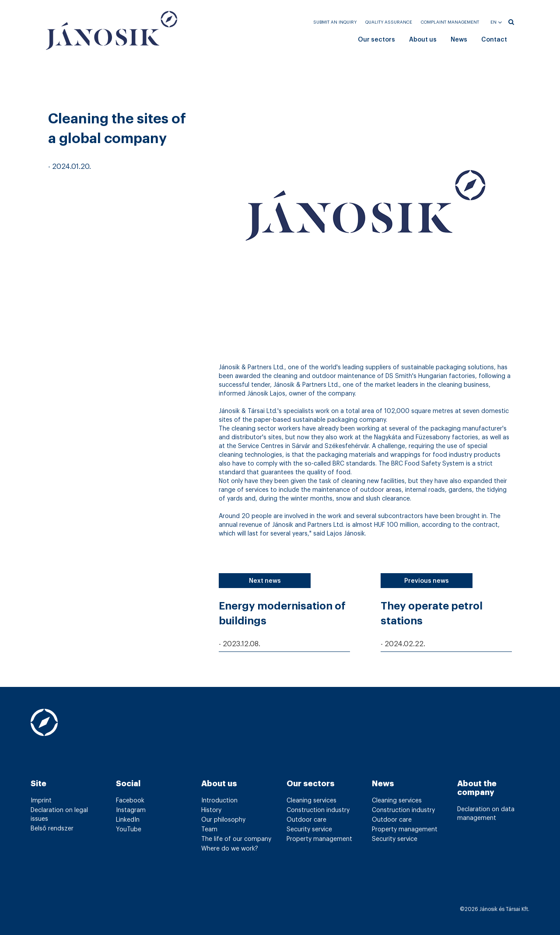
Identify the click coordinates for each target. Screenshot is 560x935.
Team (209, 830)
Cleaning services (311, 801)
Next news (265, 581)
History (211, 810)
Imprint (41, 801)
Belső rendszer (52, 829)
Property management (319, 839)
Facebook (130, 801)
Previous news (427, 581)
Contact (494, 40)
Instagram (131, 810)
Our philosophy (223, 820)
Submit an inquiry (335, 22)
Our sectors (376, 40)
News (459, 40)
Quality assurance (389, 22)
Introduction (219, 801)
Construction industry (318, 810)
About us (423, 40)
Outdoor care (306, 820)
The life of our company (236, 839)
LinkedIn (128, 820)
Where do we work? (230, 849)
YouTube (129, 830)
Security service (309, 830)
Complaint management (450, 22)
